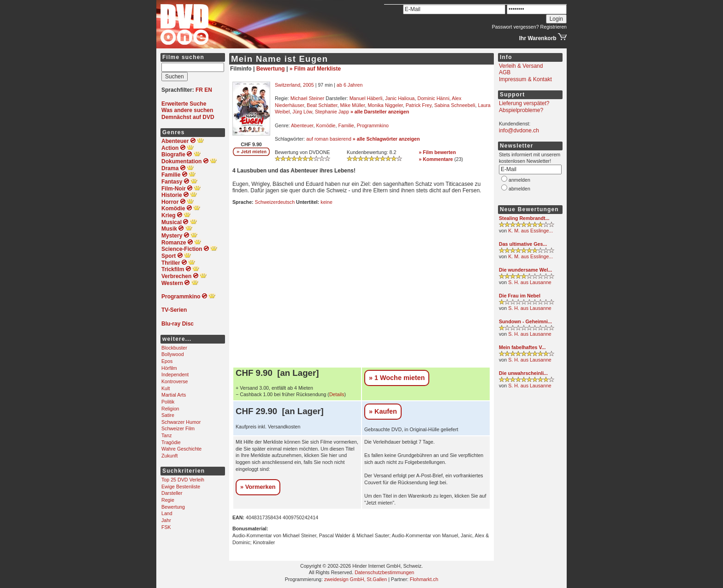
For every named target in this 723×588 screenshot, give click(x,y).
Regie (168, 500)
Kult (166, 388)
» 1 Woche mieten (397, 378)
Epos (167, 361)
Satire (168, 415)
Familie (346, 125)
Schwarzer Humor (181, 422)
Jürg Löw (302, 112)
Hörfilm (169, 368)
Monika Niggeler (385, 105)
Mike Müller (353, 105)
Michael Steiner (307, 98)
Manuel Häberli (366, 98)
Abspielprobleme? (521, 110)
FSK (166, 527)
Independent (175, 374)
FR (199, 90)
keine (326, 202)
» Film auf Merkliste (315, 69)
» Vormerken (258, 487)
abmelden (519, 189)
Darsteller (172, 493)
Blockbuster (174, 348)
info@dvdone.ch (519, 131)
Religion (170, 409)
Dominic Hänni (433, 98)
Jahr (166, 520)
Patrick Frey (419, 105)
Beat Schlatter (322, 105)
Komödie (326, 125)
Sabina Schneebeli (455, 105)
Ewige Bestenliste (181, 487)
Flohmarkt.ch (424, 579)
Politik (168, 402)
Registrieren (554, 27)
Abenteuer (302, 125)
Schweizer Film (178, 428)
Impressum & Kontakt (525, 79)
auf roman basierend (329, 139)
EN (208, 90)
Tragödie (171, 442)
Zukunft (170, 456)
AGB (505, 72)
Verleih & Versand (521, 66)
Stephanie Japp (332, 112)
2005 (308, 85)
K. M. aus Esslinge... (530, 231)
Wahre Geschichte (181, 449)
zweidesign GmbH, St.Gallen (356, 579)
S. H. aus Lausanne (530, 282)
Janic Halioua (400, 98)
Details (337, 394)
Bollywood (173, 354)
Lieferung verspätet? (524, 103)
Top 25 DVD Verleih (183, 480)
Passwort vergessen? (516, 27)
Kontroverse (175, 381)
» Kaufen (383, 411)
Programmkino (373, 125)
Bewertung (173, 507)
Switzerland (287, 85)
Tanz (167, 435)
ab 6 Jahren (350, 85)
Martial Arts (174, 395)
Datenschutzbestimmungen (384, 572)
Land (167, 513)
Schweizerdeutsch (275, 202)
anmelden (519, 180)
